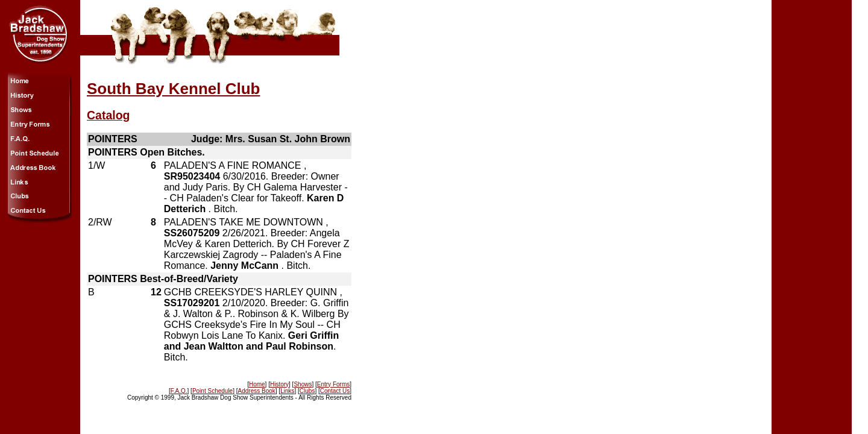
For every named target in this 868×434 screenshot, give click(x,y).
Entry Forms (333, 384)
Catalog (108, 115)
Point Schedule (212, 391)
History (279, 384)
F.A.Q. (179, 391)
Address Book (257, 391)
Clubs (307, 391)
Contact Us (335, 391)
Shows (303, 384)
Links (287, 391)
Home (257, 384)
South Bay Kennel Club (173, 89)
